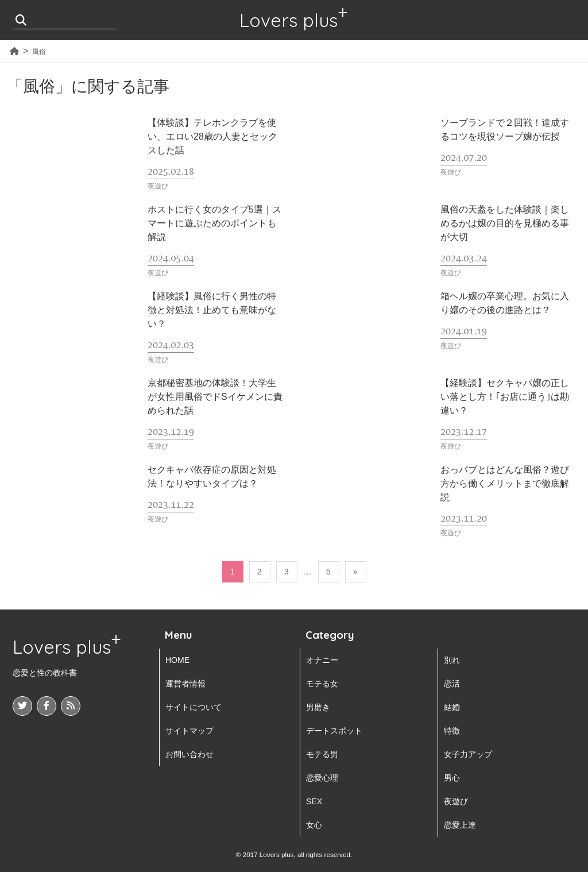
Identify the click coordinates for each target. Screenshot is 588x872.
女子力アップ (468, 754)
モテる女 (322, 684)
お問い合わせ (189, 754)
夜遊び (456, 801)
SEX (314, 801)
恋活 (452, 684)
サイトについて (194, 707)
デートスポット (334, 731)
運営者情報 (185, 684)
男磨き (318, 707)
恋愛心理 (322, 778)
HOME (177, 660)
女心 (314, 825)
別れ (452, 660)
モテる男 (322, 754)
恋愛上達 (460, 825)
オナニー (322, 660)
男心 (452, 778)
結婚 (452, 707)
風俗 (39, 52)
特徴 (452, 731)
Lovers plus (289, 20)
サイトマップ (189, 731)
